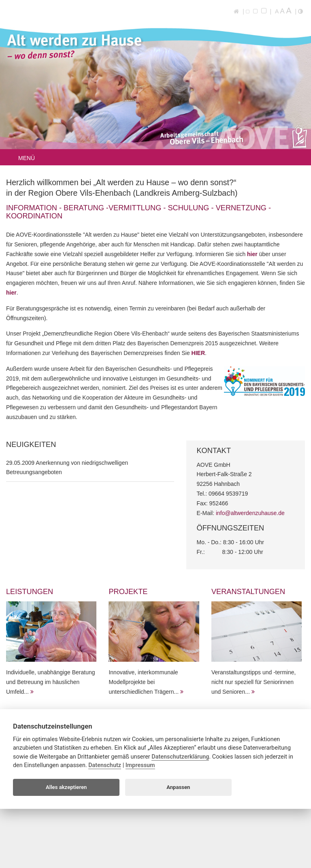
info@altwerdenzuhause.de (250, 513)
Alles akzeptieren (66, 787)
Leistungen (30, 592)
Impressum (140, 765)
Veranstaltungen (248, 592)
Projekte (128, 592)
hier (253, 254)
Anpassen (178, 787)
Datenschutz (105, 765)
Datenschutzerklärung (180, 757)
